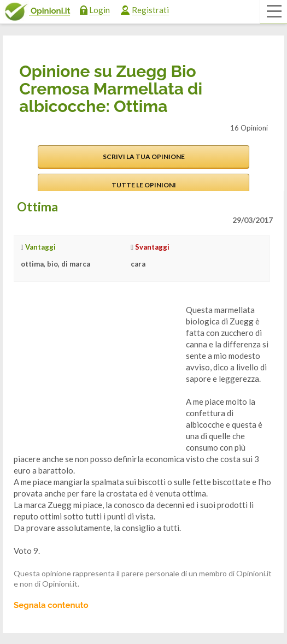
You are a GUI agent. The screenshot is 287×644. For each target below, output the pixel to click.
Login (99, 10)
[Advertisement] (96, 373)
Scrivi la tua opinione (144, 156)
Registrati (150, 10)
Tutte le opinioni (144, 185)
